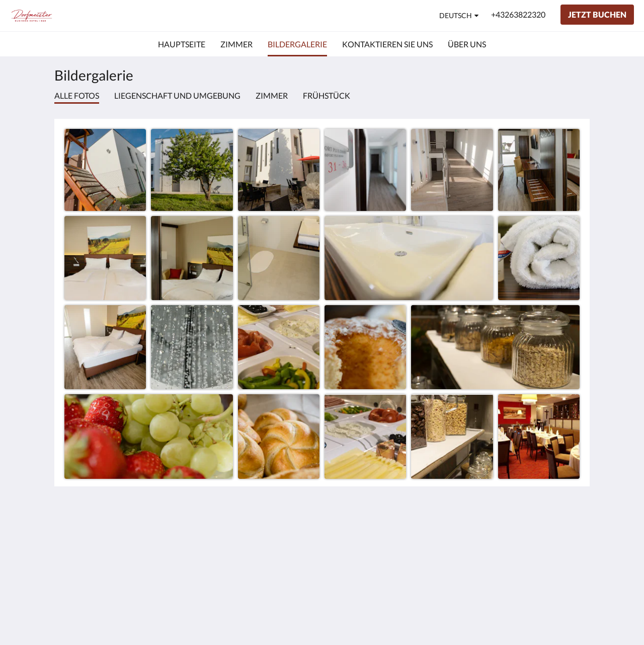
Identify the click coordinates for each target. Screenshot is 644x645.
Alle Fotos (77, 95)
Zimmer (272, 95)
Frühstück (327, 95)
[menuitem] (182, 44)
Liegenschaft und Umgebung (177, 95)
